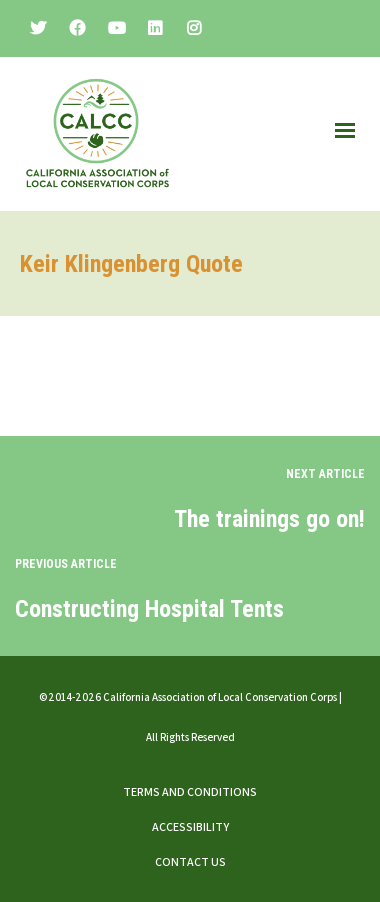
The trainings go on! (269, 519)
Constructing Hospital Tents (149, 609)
